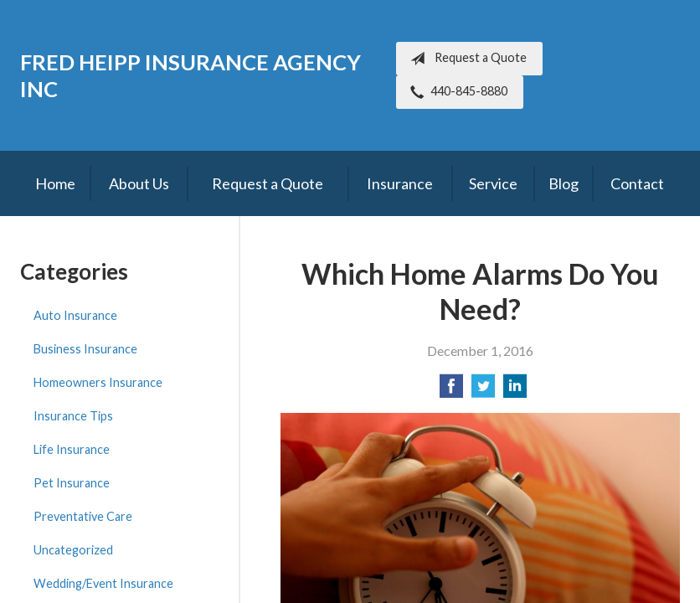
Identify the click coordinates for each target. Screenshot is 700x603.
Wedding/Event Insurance (103, 583)
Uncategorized (73, 550)
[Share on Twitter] (483, 391)
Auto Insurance (75, 315)
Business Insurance (85, 349)
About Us (139, 183)
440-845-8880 (456, 92)
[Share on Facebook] (451, 391)
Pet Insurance (72, 483)
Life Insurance (72, 449)
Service (493, 183)
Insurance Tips (73, 416)
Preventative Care (83, 516)
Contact (637, 183)
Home (55, 183)
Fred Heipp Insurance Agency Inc (190, 75)
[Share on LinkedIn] (515, 391)
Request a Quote (465, 59)
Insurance (400, 183)
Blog (564, 183)
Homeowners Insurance (98, 382)
